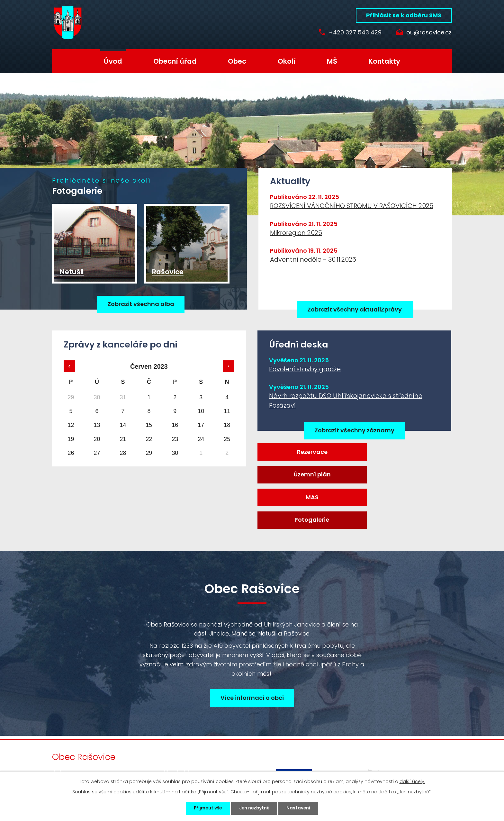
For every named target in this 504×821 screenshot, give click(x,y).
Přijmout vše (205, 808)
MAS (305, 477)
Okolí (287, 61)
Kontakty (384, 61)
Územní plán (404, 453)
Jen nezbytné (255, 808)
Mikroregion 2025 (296, 233)
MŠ (332, 61)
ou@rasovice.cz (429, 33)
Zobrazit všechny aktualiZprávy (355, 309)
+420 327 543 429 (350, 33)
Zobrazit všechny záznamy (354, 431)
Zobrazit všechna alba (141, 310)
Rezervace (305, 453)
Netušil (72, 278)
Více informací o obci (252, 656)
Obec (237, 61)
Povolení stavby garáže (305, 369)
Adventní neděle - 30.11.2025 (313, 259)
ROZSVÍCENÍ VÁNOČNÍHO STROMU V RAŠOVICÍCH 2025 (352, 206)
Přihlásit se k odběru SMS (404, 15)
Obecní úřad (175, 61)
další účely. (412, 781)
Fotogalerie (404, 477)
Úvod (113, 61)
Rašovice (168, 278)
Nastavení (302, 808)
